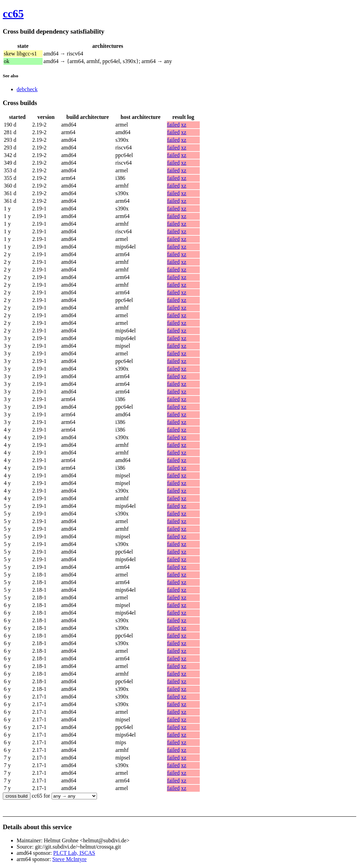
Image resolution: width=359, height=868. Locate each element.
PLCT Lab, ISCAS (74, 853)
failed (173, 125)
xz (184, 125)
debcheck (27, 89)
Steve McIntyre (69, 859)
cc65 (13, 14)
